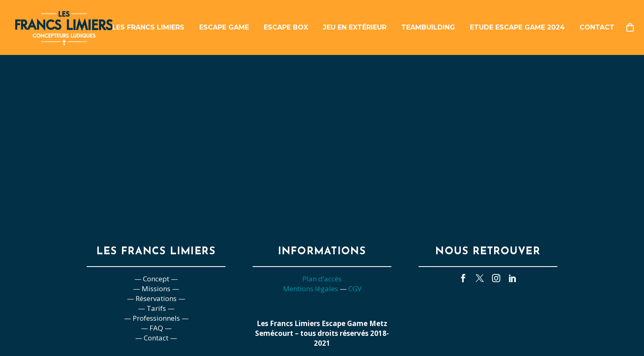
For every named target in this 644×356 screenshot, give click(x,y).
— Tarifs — (156, 308)
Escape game (224, 27)
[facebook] (463, 278)
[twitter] (480, 278)
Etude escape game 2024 (517, 27)
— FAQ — (156, 328)
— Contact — (156, 338)
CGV (355, 289)
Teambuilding (428, 27)
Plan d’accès (322, 279)
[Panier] (633, 27)
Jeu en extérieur (355, 27)
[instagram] (496, 278)
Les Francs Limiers (148, 27)
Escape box (286, 27)
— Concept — (156, 279)
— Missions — (156, 289)
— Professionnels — (156, 318)
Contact (597, 27)
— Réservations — (156, 298)
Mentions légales (310, 289)
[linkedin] (513, 278)
